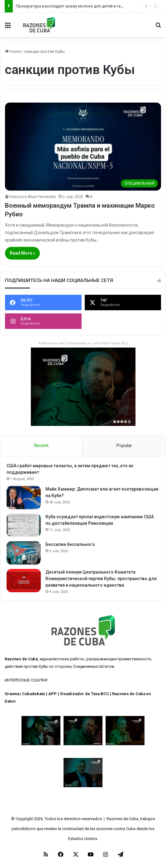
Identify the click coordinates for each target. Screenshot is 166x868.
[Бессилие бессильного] (24, 553)
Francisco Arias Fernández (33, 197)
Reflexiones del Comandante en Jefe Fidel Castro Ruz (83, 343)
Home (13, 51)
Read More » (22, 253)
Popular (124, 446)
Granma (12, 694)
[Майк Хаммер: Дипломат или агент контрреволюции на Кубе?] (24, 498)
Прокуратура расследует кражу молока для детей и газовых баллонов (84, 6)
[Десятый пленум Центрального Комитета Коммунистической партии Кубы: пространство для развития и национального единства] (24, 581)
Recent (41, 446)
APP (52, 694)
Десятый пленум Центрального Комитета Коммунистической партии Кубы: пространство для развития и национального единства (101, 579)
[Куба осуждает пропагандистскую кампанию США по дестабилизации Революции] (24, 525)
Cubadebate (34, 694)
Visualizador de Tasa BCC (84, 694)
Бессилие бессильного (70, 544)
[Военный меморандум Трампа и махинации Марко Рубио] (83, 147)
